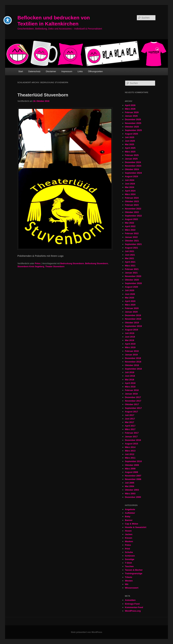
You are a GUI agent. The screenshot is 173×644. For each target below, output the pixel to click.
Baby (128, 516)
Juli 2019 (130, 333)
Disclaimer (51, 71)
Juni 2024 (130, 184)
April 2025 (130, 148)
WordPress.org (133, 611)
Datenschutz (34, 71)
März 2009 (130, 469)
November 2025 (133, 123)
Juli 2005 (130, 483)
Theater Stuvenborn (55, 267)
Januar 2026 (131, 116)
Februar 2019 (132, 351)
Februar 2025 (132, 155)
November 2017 (133, 401)
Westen (129, 581)
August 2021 (132, 248)
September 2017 (133, 408)
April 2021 (130, 262)
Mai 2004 (130, 486)
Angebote (130, 509)
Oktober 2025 (132, 127)
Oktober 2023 (132, 201)
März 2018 (130, 387)
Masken (129, 541)
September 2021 (133, 244)
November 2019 (133, 319)
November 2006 (133, 479)
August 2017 (132, 412)
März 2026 (130, 109)
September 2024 (133, 173)
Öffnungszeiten (95, 71)
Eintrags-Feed (132, 604)
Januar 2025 (131, 159)
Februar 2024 (132, 198)
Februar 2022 (132, 233)
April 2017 (130, 426)
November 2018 (133, 362)
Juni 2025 (130, 141)
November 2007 (133, 476)
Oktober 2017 (132, 404)
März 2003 (130, 494)
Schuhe (129, 552)
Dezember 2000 (133, 497)
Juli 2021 (130, 251)
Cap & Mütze (132, 524)
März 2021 (130, 266)
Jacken (129, 534)
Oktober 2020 (132, 280)
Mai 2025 (130, 144)
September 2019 (133, 326)
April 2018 (130, 383)
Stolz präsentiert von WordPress (86, 632)
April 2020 (130, 301)
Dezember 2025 (133, 119)
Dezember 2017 (133, 397)
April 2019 (130, 344)
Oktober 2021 (132, 241)
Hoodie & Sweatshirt (136, 527)
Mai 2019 (130, 340)
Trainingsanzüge (134, 573)
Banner (129, 520)
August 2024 (132, 176)
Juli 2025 (130, 137)
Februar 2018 (132, 390)
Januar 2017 (131, 437)
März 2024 (130, 194)
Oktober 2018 (132, 365)
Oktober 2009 (132, 465)
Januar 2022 (131, 237)
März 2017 (130, 429)
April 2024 (130, 191)
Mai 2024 (130, 187)
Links (80, 71)
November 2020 (133, 276)
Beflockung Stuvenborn (97, 264)
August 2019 (132, 330)
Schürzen (130, 556)
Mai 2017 (130, 422)
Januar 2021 (131, 273)
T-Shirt (128, 563)
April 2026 (130, 105)
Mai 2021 (130, 258)
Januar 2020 (131, 312)
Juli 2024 (130, 180)
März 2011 (130, 458)
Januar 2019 (131, 355)
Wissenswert (132, 588)
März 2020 (130, 305)
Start (21, 71)
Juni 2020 (130, 294)
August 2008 (132, 472)
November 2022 (133, 209)
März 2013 (130, 451)
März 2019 (130, 347)
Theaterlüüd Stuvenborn (43, 95)
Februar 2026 (132, 112)
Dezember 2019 (133, 315)
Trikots (129, 577)
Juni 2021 (130, 255)
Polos (38, 264)
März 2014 (130, 447)
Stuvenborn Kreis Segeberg (31, 267)
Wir (127, 584)
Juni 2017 (130, 419)
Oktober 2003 (132, 490)
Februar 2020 (132, 308)
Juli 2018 (130, 372)
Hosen (128, 531)
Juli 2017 (130, 415)
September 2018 (133, 369)
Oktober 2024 (132, 169)
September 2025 (133, 130)
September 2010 (133, 461)
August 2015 (132, 444)
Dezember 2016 (133, 440)
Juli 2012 (130, 454)
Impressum (67, 71)
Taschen (129, 566)
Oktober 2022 (132, 212)
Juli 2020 (130, 290)
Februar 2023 (132, 205)
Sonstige (130, 559)
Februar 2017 (132, 433)
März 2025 (130, 152)
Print (128, 549)
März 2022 (130, 230)
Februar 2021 (132, 269)
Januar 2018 (131, 394)
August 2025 (132, 134)
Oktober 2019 (132, 323)
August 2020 (132, 287)
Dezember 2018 (133, 358)
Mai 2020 (130, 298)
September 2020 (133, 283)
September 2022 (133, 216)
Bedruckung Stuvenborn (72, 264)
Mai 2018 (130, 380)
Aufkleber (130, 513)
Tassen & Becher (134, 570)
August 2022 (132, 219)
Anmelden (130, 600)
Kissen (129, 538)
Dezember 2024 (133, 162)
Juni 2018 (130, 376)
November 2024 (133, 166)
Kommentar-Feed (134, 607)
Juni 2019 (130, 337)
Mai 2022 (130, 223)
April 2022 (130, 226)
